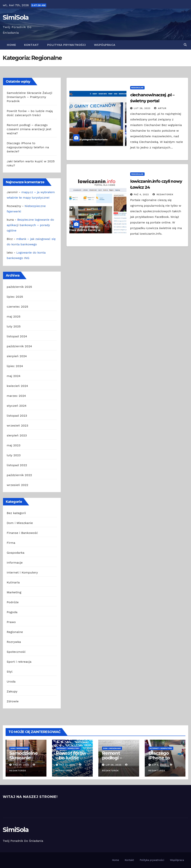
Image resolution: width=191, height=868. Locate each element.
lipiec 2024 (15, 366)
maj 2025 (14, 316)
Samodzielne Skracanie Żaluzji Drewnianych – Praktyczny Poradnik (29, 97)
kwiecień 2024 (17, 386)
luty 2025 (14, 326)
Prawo (11, 622)
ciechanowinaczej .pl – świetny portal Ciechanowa (152, 101)
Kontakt (32, 45)
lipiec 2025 (15, 297)
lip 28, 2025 (114, 765)
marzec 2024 (16, 396)
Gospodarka (16, 553)
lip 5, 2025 (159, 765)
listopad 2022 (17, 465)
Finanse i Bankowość (22, 533)
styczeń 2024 (17, 406)
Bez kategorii (16, 513)
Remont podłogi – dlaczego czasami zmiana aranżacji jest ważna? (29, 129)
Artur (160, 108)
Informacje (15, 563)
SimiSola (16, 17)
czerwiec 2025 (17, 307)
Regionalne (15, 632)
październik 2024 (19, 346)
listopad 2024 (17, 336)
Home (11, 45)
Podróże (13, 602)
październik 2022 (19, 475)
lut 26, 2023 (142, 108)
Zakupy (12, 691)
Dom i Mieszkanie (20, 523)
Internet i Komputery (22, 572)
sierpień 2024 (17, 356)
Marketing (14, 592)
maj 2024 (14, 376)
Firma (11, 543)
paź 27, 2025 (21, 765)
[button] (185, 45)
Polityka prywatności (66, 45)
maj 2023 (14, 445)
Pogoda (12, 612)
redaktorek (163, 194)
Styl (10, 672)
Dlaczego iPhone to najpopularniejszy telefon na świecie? (28, 147)
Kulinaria (13, 582)
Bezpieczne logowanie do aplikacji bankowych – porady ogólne (30, 225)
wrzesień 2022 (17, 485)
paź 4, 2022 (141, 194)
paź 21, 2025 (67, 765)
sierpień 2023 (17, 435)
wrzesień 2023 (17, 425)
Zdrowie (13, 701)
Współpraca (105, 45)
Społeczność (16, 652)
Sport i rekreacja (19, 662)
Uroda (11, 681)
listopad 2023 (17, 416)
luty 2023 (14, 455)
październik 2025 (19, 287)
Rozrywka (14, 642)
